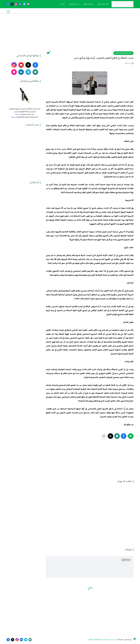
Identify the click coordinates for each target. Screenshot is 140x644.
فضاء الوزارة (129, 12)
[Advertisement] (70, 34)
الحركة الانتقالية (105, 12)
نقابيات (114, 12)
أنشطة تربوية (75, 12)
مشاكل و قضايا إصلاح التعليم (123, 53)
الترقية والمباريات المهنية (90, 12)
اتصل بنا (62, 4)
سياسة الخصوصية (73, 4)
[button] (124, 436)
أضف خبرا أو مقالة (102, 4)
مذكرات (121, 12)
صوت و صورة (64, 12)
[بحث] (8, 12)
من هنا (17, 114)
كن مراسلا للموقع (88, 4)
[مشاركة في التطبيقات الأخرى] (104, 436)
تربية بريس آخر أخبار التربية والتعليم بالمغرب (102, 640)
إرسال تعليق (126, 560)
